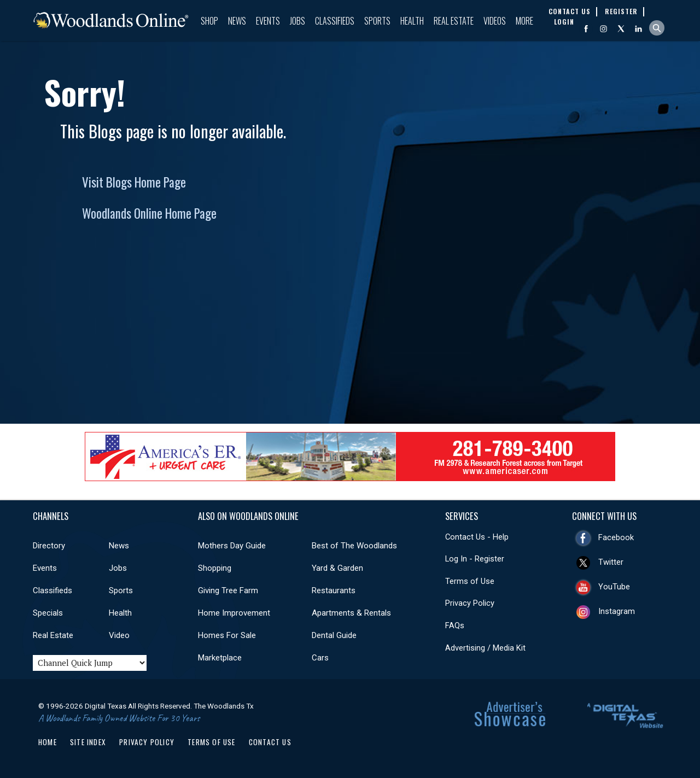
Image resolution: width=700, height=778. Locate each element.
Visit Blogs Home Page (134, 182)
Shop (209, 21)
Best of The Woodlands (354, 546)
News (237, 21)
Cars (320, 658)
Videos (495, 21)
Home (48, 742)
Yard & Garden (337, 568)
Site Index (88, 742)
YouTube (614, 587)
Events (268, 21)
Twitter (611, 562)
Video (119, 635)
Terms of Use (470, 581)
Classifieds (335, 21)
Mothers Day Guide (232, 546)
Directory (49, 546)
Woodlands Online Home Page (149, 213)
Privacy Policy (470, 603)
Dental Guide (334, 635)
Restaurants (334, 590)
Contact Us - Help (477, 537)
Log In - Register (475, 559)
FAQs (455, 625)
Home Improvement (234, 613)
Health (412, 21)
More (524, 21)
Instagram (617, 611)
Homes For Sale (227, 635)
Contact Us (270, 742)
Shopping (215, 568)
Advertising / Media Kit (485, 648)
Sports (377, 21)
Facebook (616, 537)
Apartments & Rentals (351, 613)
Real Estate (454, 21)
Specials (48, 613)
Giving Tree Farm (228, 590)
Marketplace (220, 658)
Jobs (297, 21)
